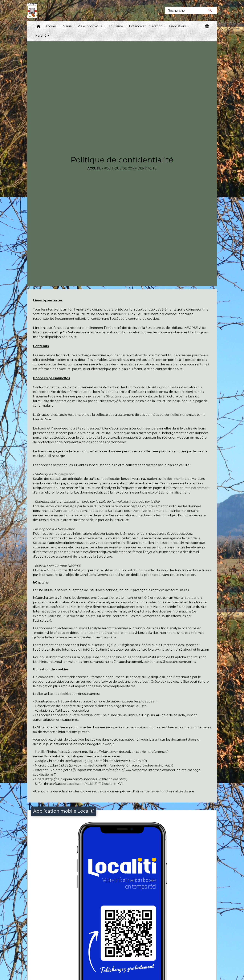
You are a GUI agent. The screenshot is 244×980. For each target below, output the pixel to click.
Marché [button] (41, 36)
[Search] (185, 10)
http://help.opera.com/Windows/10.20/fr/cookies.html (86, 779)
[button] (39, 27)
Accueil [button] (51, 26)
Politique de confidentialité (130, 168)
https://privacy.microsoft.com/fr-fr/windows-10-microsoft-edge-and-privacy (116, 765)
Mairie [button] (68, 26)
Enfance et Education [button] (146, 26)
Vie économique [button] (91, 26)
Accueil (94, 168)
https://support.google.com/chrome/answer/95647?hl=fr (103, 761)
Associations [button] (178, 26)
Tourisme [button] (116, 26)
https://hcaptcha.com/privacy (127, 662)
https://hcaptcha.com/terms (175, 662)
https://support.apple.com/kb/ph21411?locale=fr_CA (84, 784)
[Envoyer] (210, 10)
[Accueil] (32, 10)
